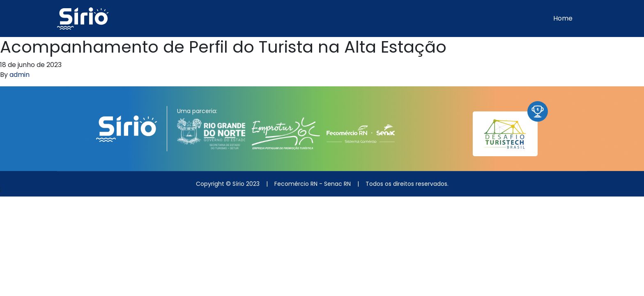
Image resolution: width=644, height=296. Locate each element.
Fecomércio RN (296, 184)
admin (20, 75)
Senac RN (337, 184)
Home (563, 18)
